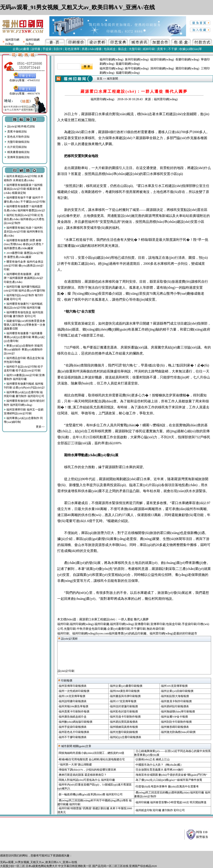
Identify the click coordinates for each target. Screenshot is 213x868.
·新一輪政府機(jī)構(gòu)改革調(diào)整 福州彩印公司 (90, 794)
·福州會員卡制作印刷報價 (176, 701)
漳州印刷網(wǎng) (162, 68)
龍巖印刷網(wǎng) (128, 64)
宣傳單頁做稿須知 (17, 157)
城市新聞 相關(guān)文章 (75, 746)
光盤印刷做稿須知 (17, 142)
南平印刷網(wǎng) (137, 68)
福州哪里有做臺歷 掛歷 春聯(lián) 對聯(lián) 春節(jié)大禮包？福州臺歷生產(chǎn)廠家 (24, 244)
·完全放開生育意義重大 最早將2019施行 (159, 770)
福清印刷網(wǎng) (162, 60)
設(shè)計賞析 (68, 639)
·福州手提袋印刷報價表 (72, 727)
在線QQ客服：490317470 (25, 92)
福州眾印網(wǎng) (111, 68)
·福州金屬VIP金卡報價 (174, 717)
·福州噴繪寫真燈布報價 (123, 727)
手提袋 (47, 49)
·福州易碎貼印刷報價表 (175, 706)
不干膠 (173, 49)
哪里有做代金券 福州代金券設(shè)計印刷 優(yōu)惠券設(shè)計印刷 (24, 266)
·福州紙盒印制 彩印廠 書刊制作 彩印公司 (160, 810)
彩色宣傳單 (72, 49)
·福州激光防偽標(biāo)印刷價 (178, 732)
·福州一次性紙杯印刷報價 (74, 691)
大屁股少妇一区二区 (12, 866)
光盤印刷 (135, 49)
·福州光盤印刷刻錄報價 (123, 732)
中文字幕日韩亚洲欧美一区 (75, 866)
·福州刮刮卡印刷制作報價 (176, 722)
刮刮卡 (58, 49)
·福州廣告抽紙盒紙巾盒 (72, 717)
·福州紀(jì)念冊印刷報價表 (125, 737)
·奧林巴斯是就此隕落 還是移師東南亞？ (82, 775)
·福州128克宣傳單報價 (72, 696)
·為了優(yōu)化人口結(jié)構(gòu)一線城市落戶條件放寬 (168, 780)
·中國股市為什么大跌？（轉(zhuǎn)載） (159, 765)
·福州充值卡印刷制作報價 (125, 717)
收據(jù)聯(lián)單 (191, 49)
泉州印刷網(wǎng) (137, 60)
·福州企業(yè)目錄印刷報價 (177, 691)
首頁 (100, 79)
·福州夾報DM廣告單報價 (73, 706)
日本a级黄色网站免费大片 (42, 866)
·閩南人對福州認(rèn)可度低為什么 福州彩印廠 (87, 780)
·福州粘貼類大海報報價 (175, 696)
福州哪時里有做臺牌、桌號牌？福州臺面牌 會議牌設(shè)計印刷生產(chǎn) (24, 278)
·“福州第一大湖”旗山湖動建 (75, 764)
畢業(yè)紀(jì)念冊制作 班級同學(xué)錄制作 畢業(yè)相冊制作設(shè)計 (23, 349)
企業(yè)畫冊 (21, 49)
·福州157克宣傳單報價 (123, 701)
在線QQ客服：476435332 (25, 79)
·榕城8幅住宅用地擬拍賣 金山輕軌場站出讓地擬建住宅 (91, 759)
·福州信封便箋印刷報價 (123, 706)
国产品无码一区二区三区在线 (110, 866)
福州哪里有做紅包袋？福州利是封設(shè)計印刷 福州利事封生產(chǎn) (24, 232)
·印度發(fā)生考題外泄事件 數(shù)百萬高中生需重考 (167, 786)
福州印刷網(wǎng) (111, 60)
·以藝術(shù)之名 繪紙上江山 (152, 759)
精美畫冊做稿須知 (17, 152)
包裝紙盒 (110, 49)
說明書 (36, 49)
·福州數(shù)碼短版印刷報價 (75, 722)
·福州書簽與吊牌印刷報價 (125, 696)
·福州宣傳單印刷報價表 (72, 686)
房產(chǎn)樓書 (92, 49)
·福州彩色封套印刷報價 (123, 711)
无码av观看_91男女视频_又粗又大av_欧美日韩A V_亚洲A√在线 (77, 7)
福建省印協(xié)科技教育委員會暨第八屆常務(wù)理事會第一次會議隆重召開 (25, 325)
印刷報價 (65, 680)
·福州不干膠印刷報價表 (72, 737)
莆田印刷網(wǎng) (187, 68)
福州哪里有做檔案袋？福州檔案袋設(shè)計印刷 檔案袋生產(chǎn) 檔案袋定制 (23, 189)
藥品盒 (122, 49)
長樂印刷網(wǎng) (187, 60)
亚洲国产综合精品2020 (143, 866)
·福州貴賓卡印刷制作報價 (74, 711)
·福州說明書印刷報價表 (72, 701)
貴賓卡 (162, 49)
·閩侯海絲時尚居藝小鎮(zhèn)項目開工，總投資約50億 (91, 753)
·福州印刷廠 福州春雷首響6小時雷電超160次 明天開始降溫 (171, 802)
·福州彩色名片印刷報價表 (74, 732)
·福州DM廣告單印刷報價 (124, 691)
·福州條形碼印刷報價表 (175, 727)
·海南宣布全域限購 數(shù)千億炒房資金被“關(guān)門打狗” (171, 775)
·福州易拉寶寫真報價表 (123, 722)
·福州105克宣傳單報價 (174, 686)
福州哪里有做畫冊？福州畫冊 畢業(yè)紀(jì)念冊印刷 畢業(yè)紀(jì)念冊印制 (24, 337)
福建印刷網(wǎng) (128, 73)
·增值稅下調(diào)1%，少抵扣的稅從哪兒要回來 (87, 770)
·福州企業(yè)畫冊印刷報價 (126, 686)
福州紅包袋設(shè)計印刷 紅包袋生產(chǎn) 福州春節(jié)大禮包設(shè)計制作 (24, 219)
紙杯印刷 (149, 49)
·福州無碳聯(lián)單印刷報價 (178, 711)
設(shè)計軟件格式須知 (20, 126)
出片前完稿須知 (15, 147)
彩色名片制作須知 (17, 137)
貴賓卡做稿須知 (15, 132)
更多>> (40, 427)
